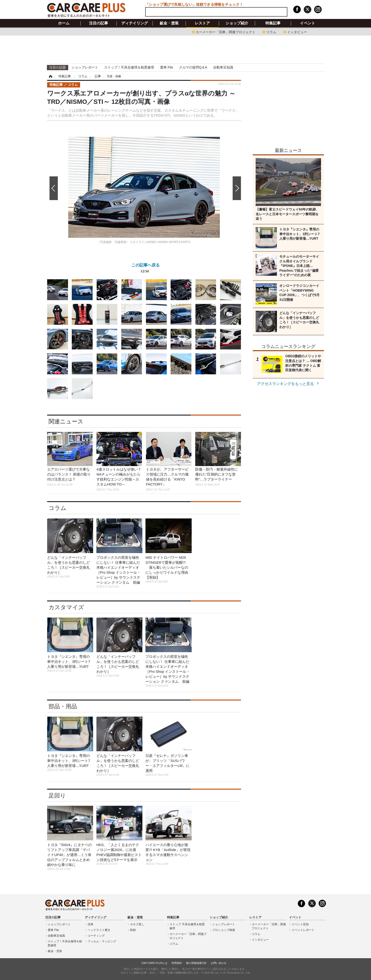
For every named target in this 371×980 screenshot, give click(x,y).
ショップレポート (85, 67)
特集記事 (273, 23)
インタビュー (297, 32)
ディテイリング (135, 23)
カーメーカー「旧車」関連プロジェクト (226, 32)
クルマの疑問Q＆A (193, 67)
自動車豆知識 (223, 67)
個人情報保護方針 (196, 963)
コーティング (96, 936)
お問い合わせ (219, 963)
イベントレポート (303, 930)
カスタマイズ (66, 607)
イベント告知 (300, 924)
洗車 (90, 924)
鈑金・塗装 (169, 23)
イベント (308, 23)
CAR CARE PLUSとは (154, 963)
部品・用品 (63, 706)
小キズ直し (137, 924)
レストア (202, 23)
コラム (271, 32)
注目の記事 (99, 23)
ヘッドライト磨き (99, 930)
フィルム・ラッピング (102, 941)
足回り (57, 795)
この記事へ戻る (146, 269)
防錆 (133, 930)
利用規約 (177, 963)
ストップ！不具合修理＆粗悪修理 (129, 67)
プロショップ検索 (224, 930)
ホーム (64, 23)
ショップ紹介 (237, 23)
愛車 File (167, 67)
